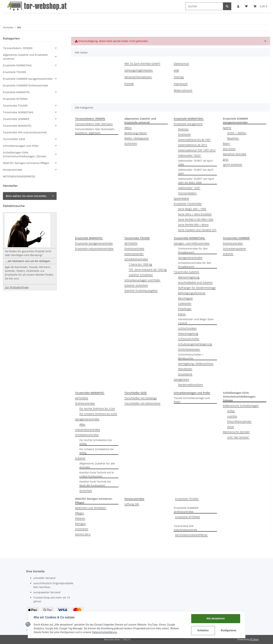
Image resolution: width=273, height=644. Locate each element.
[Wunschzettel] (246, 6)
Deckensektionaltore (190, 385)
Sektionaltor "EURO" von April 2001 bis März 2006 (196, 181)
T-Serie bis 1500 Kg (140, 264)
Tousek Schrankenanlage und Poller (192, 400)
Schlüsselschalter (189, 339)
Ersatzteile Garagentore (188, 124)
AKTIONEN (131, 243)
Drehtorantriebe (134, 249)
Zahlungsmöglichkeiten (139, 70)
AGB (176, 70)
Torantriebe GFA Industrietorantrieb (185, 528)
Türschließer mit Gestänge (141, 398)
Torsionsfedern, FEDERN (18, 48)
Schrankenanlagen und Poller (142, 280)
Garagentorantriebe (190, 258)
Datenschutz (181, 64)
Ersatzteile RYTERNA (188, 517)
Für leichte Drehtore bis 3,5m (97, 409)
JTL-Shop (254, 639)
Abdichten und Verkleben (91, 508)
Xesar (231, 427)
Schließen (203, 630)
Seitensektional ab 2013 (193, 145)
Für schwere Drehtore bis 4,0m (98, 414)
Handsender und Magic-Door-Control (196, 321)
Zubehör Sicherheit (136, 285)
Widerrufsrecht (183, 90)
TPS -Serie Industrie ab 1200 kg (148, 270)
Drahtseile (184, 134)
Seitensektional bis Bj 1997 (194, 140)
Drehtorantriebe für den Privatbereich (193, 250)
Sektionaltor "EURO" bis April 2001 (196, 172)
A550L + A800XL (237, 133)
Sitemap (179, 77)
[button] (238, 6)
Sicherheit (131, 143)
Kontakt (129, 84)
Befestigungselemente (192, 293)
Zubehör (228, 254)
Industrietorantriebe (88, 430)
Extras (182, 314)
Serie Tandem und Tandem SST (197, 230)
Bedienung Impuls (136, 133)
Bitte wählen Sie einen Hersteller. (26, 196)
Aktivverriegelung (189, 277)
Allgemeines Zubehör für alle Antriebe (97, 465)
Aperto (227, 128)
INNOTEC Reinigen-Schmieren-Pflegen (26, 163)
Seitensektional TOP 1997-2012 (197, 150)
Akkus (128, 128)
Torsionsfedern (187, 193)
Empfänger (185, 309)
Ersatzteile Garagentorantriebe (94, 243)
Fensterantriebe (13, 170)
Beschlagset (185, 298)
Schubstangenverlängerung (195, 344)
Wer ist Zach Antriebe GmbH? (142, 64)
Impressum (181, 84)
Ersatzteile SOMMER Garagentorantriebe (28, 79)
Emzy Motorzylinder (239, 421)
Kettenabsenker (134, 254)
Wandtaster (185, 369)
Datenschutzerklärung (104, 632)
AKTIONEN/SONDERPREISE (191, 535)
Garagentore (181, 379)
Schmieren (82, 529)
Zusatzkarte (185, 374)
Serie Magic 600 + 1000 (192, 209)
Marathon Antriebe (235, 154)
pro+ (226, 159)
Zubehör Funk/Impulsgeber (141, 291)
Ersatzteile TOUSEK (187, 499)
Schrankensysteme (234, 249)
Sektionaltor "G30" (189, 188)
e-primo (232, 416)
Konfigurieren (229, 630)
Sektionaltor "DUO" (190, 155)
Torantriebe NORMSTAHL (18, 112)
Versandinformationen (138, 77)
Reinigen (80, 524)
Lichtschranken (187, 328)
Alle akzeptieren (216, 618)
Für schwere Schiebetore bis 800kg (97, 451)
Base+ (227, 143)
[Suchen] (204, 6)
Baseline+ (233, 138)
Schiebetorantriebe (136, 259)
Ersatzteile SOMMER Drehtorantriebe (186, 510)
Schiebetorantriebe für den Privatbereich (195, 265)
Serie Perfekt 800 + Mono (193, 225)
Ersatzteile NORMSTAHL (17, 65)
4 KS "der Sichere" (238, 437)
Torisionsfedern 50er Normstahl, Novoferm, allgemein (95, 131)
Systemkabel (181, 198)
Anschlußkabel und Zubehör (195, 282)
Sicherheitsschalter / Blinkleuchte (191, 356)
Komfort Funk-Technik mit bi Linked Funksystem (97, 474)
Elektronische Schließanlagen (241, 406)
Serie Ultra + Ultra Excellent (195, 214)
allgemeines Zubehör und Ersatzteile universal (25, 57)
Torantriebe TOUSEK (15, 106)
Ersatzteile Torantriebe (188, 204)
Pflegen (80, 513)
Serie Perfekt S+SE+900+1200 (196, 219)
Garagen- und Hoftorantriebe (192, 243)
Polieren (80, 518)
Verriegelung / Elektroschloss (196, 364)
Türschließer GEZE (14, 139)
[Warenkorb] (260, 6)
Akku (82, 424)
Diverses (183, 129)
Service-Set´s (83, 534)
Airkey (231, 411)
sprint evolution (233, 164)
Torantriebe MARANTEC (17, 126)
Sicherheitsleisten (189, 349)
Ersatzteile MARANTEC (17, 92)
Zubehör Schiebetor (141, 275)
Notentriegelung (188, 334)
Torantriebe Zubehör (186, 272)
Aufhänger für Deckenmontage (197, 288)
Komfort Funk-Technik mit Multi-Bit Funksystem (95, 483)
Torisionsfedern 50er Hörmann (94, 124)
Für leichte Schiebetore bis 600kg (96, 442)
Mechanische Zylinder (236, 432)
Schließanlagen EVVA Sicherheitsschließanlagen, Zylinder (25, 154)
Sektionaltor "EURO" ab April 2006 (195, 163)
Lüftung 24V (132, 504)
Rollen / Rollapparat (136, 138)
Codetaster (185, 303)
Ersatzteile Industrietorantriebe (94, 249)
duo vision (229, 149)
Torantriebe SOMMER (16, 119)
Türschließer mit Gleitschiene (142, 403)
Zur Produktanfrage (17, 287)
